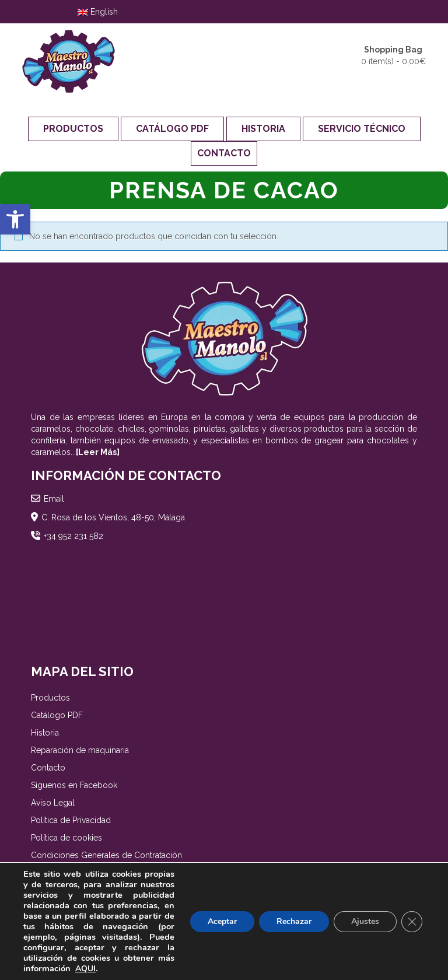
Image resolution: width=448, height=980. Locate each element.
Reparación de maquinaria (80, 750)
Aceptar (222, 921)
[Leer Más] (98, 452)
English (98, 12)
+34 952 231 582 (73, 536)
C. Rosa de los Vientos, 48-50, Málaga (113, 517)
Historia (263, 129)
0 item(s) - (393, 55)
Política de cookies (66, 838)
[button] (15, 219)
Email (54, 499)
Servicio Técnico (362, 129)
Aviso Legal (53, 803)
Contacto (224, 153)
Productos (73, 129)
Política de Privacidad (71, 820)
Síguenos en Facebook (74, 785)
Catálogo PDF (172, 129)
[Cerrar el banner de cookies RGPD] (412, 922)
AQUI (85, 969)
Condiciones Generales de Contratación (106, 855)
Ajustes (365, 921)
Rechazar (294, 921)
